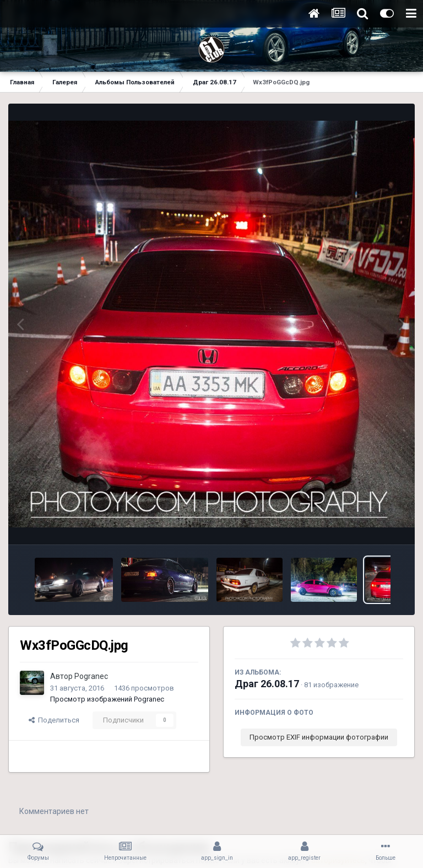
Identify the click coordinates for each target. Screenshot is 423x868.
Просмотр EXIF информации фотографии (319, 737)
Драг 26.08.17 (267, 684)
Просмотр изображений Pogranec (107, 699)
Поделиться (54, 720)
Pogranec (91, 676)
